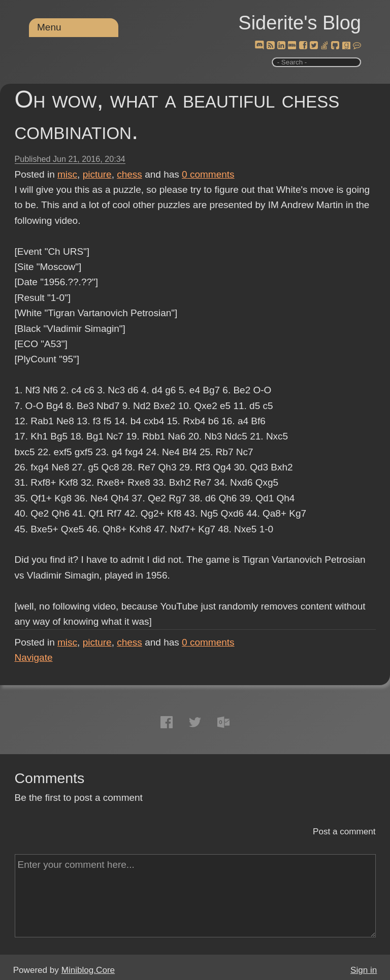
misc (67, 174)
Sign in (364, 970)
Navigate (34, 657)
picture (97, 174)
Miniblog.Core (88, 970)
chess (129, 174)
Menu (49, 27)
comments (208, 174)
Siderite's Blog (300, 23)
